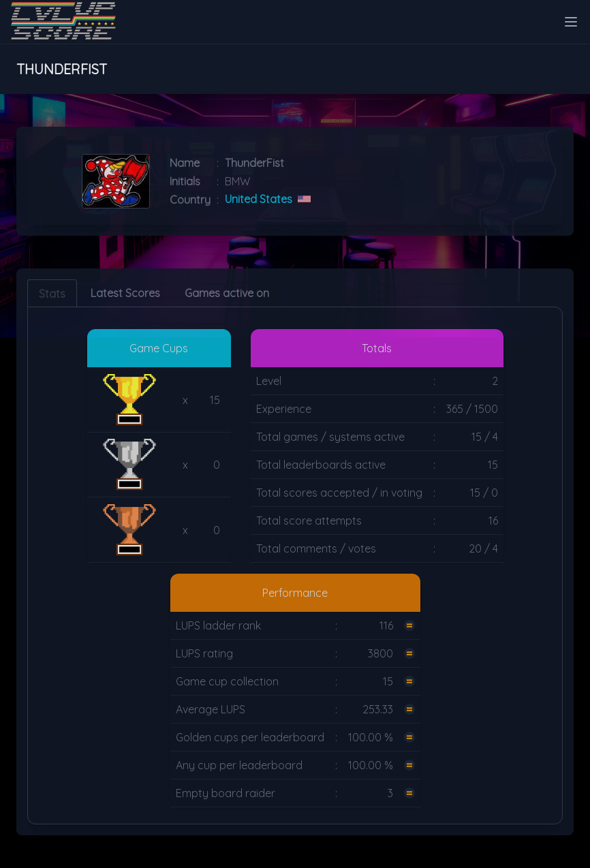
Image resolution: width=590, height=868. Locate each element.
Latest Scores (125, 293)
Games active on (227, 293)
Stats (52, 294)
